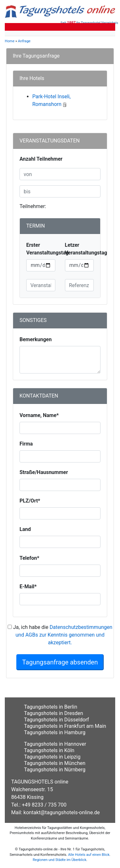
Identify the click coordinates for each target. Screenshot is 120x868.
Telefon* (29, 558)
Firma (26, 444)
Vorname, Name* (39, 415)
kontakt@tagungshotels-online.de (62, 812)
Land (25, 529)
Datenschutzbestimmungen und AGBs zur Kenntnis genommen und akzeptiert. (64, 635)
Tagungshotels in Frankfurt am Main (65, 726)
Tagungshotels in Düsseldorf (56, 720)
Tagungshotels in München (55, 763)
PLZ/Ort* (30, 501)
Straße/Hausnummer (44, 472)
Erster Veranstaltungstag (47, 249)
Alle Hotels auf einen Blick (89, 855)
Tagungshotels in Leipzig (52, 757)
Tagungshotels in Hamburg (55, 732)
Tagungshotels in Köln (49, 750)
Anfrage (24, 41)
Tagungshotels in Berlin (51, 707)
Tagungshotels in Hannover (55, 744)
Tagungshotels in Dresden (54, 713)
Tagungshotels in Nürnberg (55, 770)
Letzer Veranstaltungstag (86, 249)
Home (10, 41)
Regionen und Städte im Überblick (60, 860)
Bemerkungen (36, 339)
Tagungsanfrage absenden (60, 662)
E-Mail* (28, 587)
